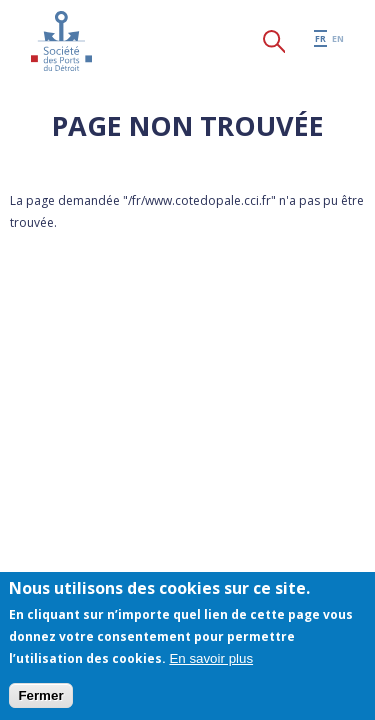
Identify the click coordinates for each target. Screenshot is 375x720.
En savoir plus (211, 658)
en (338, 38)
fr (320, 38)
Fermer (40, 695)
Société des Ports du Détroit (61, 41)
